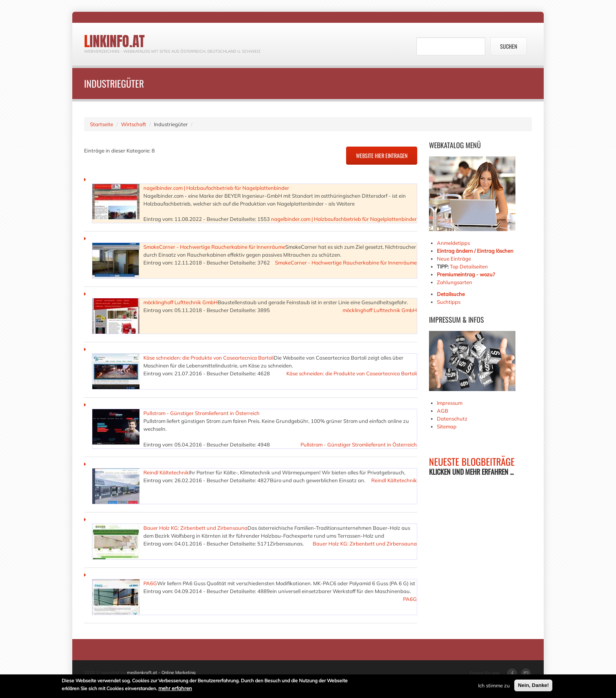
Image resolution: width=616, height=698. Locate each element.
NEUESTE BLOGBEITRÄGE (472, 461)
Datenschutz (452, 419)
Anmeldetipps (453, 243)
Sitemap (447, 426)
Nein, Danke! (533, 686)
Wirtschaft (134, 124)
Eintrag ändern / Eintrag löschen (475, 251)
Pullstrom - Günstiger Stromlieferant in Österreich (202, 413)
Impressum (450, 403)
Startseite (102, 124)
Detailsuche (451, 294)
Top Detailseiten (469, 266)
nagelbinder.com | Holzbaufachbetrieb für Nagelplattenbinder (216, 188)
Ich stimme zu (494, 686)
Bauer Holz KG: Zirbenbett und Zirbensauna (195, 528)
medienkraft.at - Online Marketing (161, 672)
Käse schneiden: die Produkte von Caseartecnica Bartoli (209, 358)
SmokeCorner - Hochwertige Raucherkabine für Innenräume (214, 247)
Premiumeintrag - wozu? (466, 274)
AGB (443, 411)
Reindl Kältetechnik (166, 472)
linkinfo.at (114, 41)
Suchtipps (449, 302)
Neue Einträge (454, 259)
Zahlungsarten (455, 282)
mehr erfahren (175, 689)
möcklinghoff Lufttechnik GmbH (181, 302)
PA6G (150, 583)
